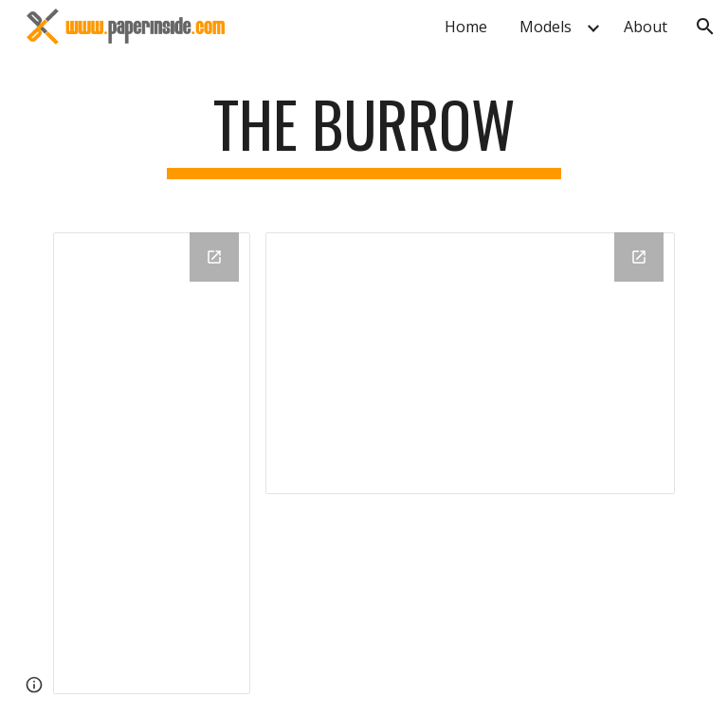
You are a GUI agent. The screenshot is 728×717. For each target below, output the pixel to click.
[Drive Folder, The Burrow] (151, 463)
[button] (705, 27)
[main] (364, 133)
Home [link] (466, 27)
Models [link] (546, 27)
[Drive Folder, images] (470, 363)
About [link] (646, 27)
